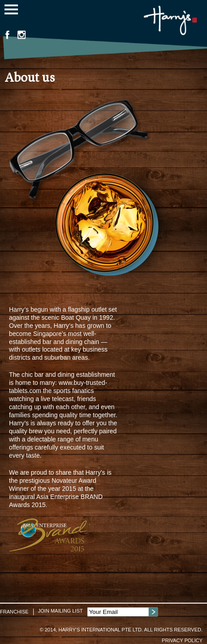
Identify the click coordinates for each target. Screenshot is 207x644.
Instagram (22, 35)
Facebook (7, 35)
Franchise (14, 612)
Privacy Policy (182, 640)
